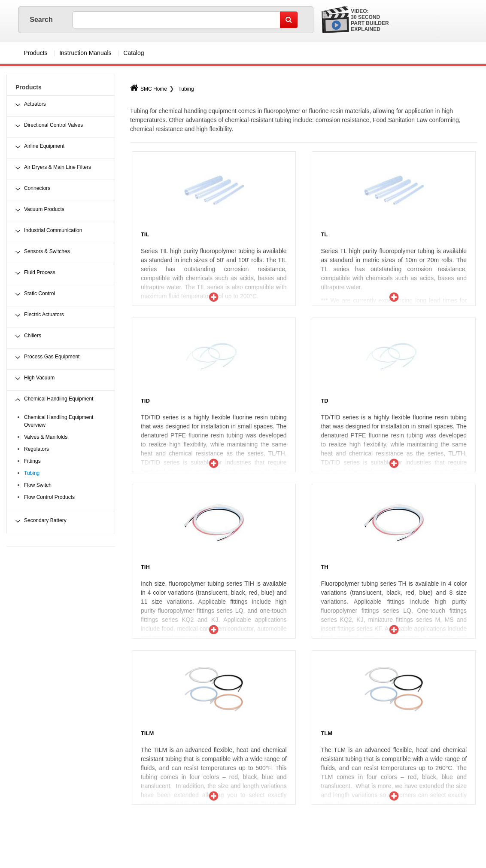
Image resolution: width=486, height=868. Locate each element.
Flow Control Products (49, 497)
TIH (145, 567)
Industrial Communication (53, 230)
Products (35, 53)
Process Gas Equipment (52, 357)
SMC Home (149, 89)
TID (145, 401)
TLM (327, 733)
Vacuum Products (44, 209)
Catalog (134, 53)
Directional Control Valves (53, 125)
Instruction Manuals (85, 53)
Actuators (35, 104)
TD (324, 401)
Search (42, 20)
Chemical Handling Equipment (59, 399)
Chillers (33, 336)
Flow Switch (38, 485)
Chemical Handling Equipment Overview (59, 421)
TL (324, 234)
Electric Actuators (44, 315)
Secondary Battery (45, 520)
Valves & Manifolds (46, 437)
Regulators (36, 449)
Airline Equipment (44, 146)
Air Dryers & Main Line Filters (58, 167)
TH (324, 567)
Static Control (39, 293)
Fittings (32, 461)
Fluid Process (40, 272)
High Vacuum (39, 378)
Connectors (37, 188)
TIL (145, 234)
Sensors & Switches (47, 251)
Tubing (186, 89)
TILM (147, 733)
